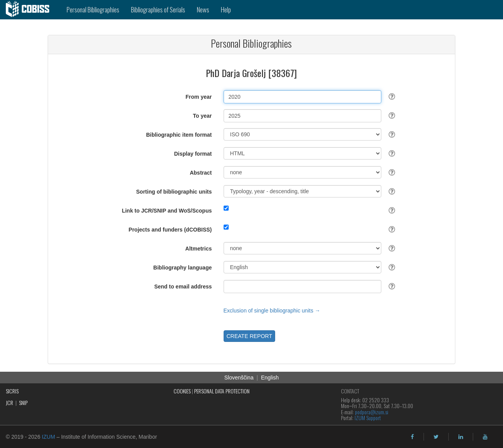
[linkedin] (461, 437)
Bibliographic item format (179, 135)
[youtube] (485, 437)
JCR (9, 403)
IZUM (48, 437)
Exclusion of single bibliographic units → (272, 311)
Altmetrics (198, 249)
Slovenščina (239, 378)
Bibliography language (183, 268)
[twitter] (436, 437)
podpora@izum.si (372, 412)
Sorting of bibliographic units (174, 192)
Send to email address (183, 287)
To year (202, 116)
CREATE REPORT (250, 336)
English (270, 378)
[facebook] (412, 437)
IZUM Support (368, 418)
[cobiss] (30, 10)
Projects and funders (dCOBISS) (170, 230)
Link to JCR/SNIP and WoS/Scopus (167, 211)
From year (199, 97)
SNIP (23, 403)
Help (226, 9)
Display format (193, 154)
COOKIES (182, 391)
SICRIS (12, 391)
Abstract (201, 173)
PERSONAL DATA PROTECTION (222, 391)
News (203, 9)
